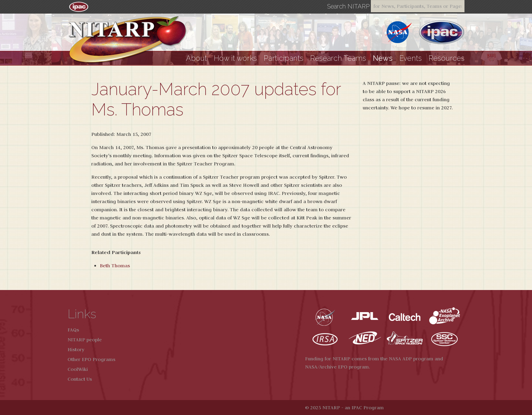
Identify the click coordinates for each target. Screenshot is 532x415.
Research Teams (338, 58)
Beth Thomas (115, 266)
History (76, 349)
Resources (446, 58)
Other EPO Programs (91, 359)
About (196, 58)
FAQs (73, 330)
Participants (283, 58)
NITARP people (85, 340)
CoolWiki (78, 369)
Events (411, 58)
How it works (235, 58)
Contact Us (80, 379)
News (383, 58)
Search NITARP (348, 6)
